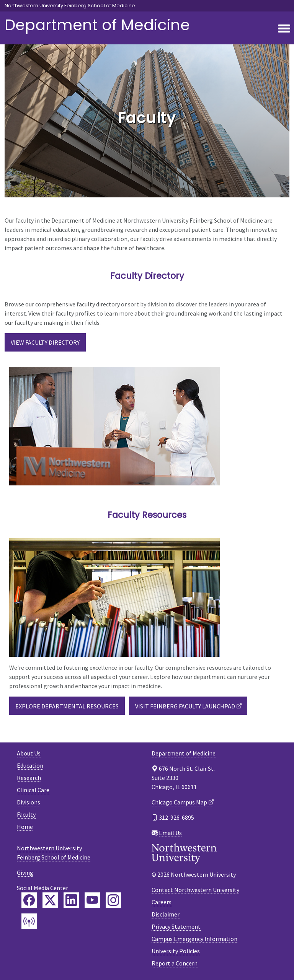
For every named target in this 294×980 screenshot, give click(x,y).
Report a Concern (175, 963)
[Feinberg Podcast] (29, 921)
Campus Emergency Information (194, 939)
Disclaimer (166, 914)
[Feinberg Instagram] (113, 900)
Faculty (26, 814)
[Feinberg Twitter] (50, 900)
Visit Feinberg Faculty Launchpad (185, 706)
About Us (29, 753)
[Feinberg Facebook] (29, 900)
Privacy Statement (176, 926)
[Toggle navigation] (284, 29)
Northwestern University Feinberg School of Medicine (70, 6)
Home (25, 827)
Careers (162, 902)
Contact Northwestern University (195, 890)
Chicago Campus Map (179, 802)
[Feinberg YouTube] (92, 900)
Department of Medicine (97, 25)
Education (30, 765)
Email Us (170, 833)
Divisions (29, 802)
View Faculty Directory (45, 342)
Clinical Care (33, 790)
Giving (25, 873)
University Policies (176, 951)
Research (29, 778)
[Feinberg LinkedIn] (71, 900)
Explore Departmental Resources (67, 706)
